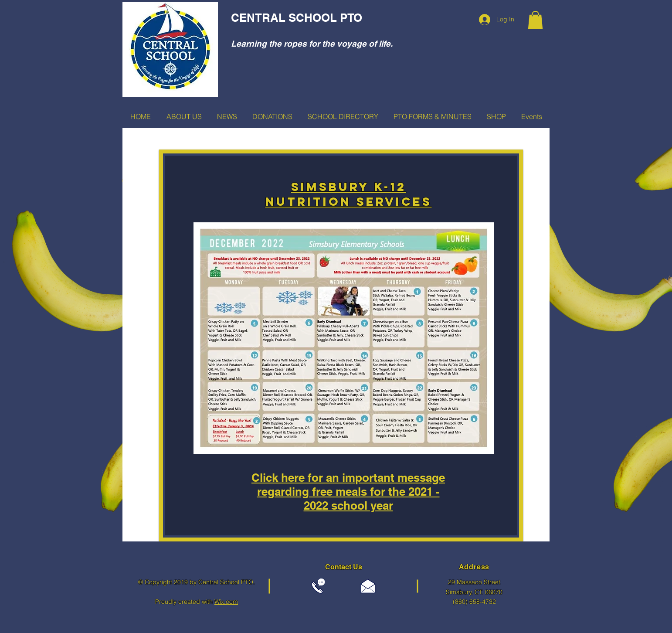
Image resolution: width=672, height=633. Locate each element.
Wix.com (226, 602)
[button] (535, 20)
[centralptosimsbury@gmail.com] (368, 586)
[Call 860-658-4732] (318, 586)
